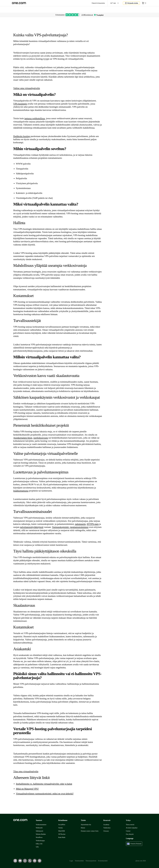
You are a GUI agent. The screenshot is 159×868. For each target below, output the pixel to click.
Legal (71, 861)
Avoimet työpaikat (132, 828)
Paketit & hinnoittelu (98, 3)
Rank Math (62, 837)
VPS (37, 847)
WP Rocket (62, 834)
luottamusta (23, 491)
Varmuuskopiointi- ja (62, 527)
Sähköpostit (39, 831)
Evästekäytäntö (103, 861)
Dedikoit (17, 136)
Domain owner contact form (90, 831)
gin (25, 104)
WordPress (39, 837)
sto (47, 438)
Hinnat (83, 828)
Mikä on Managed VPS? (27, 789)
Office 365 (39, 844)
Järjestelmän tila (86, 825)
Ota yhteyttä (130, 834)
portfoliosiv (39, 438)
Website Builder (41, 834)
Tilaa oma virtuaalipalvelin (26, 771)
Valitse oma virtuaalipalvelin (27, 88)
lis (14, 491)
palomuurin (80, 524)
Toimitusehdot (79, 861)
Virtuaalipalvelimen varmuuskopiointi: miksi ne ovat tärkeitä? (45, 794)
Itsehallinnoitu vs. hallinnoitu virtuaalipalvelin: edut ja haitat (44, 784)
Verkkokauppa (40, 841)
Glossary (106, 831)
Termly (61, 828)
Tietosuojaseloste (91, 861)
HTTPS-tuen (93, 524)
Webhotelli (39, 828)
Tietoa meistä (130, 825)
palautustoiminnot (80, 527)
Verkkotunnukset (41, 825)
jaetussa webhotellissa (35, 118)
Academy (106, 825)
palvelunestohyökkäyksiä (32, 527)
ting (28, 136)
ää (17, 491)
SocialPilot (62, 825)
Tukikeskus (107, 828)
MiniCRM (62, 831)
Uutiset (128, 831)
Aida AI (128, 9)
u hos (24, 136)
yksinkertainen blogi (23, 438)
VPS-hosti (18, 104)
